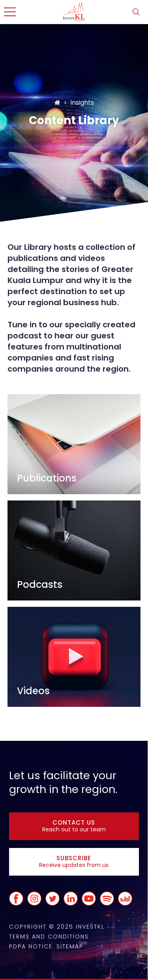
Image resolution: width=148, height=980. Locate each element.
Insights (82, 103)
